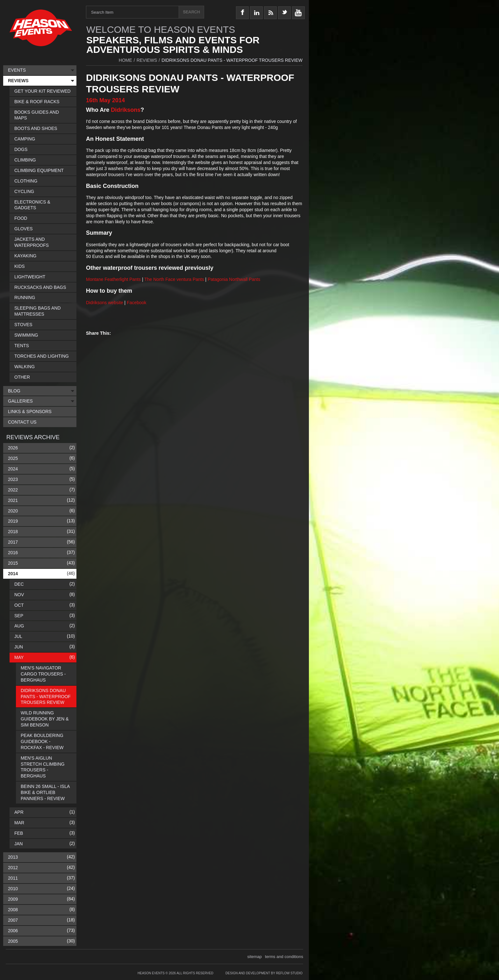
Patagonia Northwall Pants (234, 279)
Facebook (136, 303)
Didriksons (126, 110)
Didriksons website (105, 303)
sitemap (255, 957)
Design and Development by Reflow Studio (264, 973)
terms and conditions (284, 957)
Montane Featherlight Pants (113, 279)
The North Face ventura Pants (174, 279)
